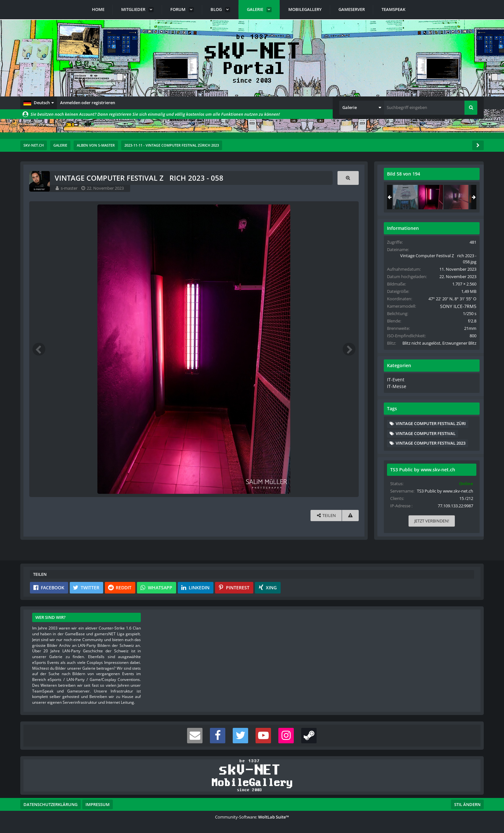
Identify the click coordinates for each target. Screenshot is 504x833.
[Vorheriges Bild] (40, 349)
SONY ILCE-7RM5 (455, 306)
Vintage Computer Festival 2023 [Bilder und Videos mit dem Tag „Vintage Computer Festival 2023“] (431, 448)
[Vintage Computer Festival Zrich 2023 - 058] (431, 197)
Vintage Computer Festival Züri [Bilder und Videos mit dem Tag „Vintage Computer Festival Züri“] (431, 429)
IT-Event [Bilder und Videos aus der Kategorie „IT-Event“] (395, 385)
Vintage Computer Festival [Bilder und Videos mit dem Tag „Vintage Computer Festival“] (426, 438)
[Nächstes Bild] (349, 349)
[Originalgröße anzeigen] (348, 178)
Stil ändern (467, 804)
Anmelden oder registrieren (88, 103)
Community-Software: (252, 817)
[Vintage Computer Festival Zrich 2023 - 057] (406, 197)
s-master (70, 188)
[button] (39, 103)
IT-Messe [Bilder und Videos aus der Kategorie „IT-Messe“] (396, 392)
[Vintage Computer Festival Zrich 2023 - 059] (456, 197)
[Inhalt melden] (350, 516)
